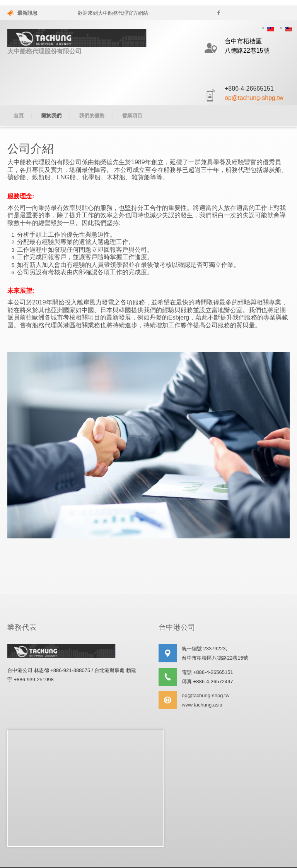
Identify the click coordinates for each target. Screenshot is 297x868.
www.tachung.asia (202, 699)
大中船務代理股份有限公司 (77, 42)
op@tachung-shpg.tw (254, 98)
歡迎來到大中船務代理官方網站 (115, 13)
